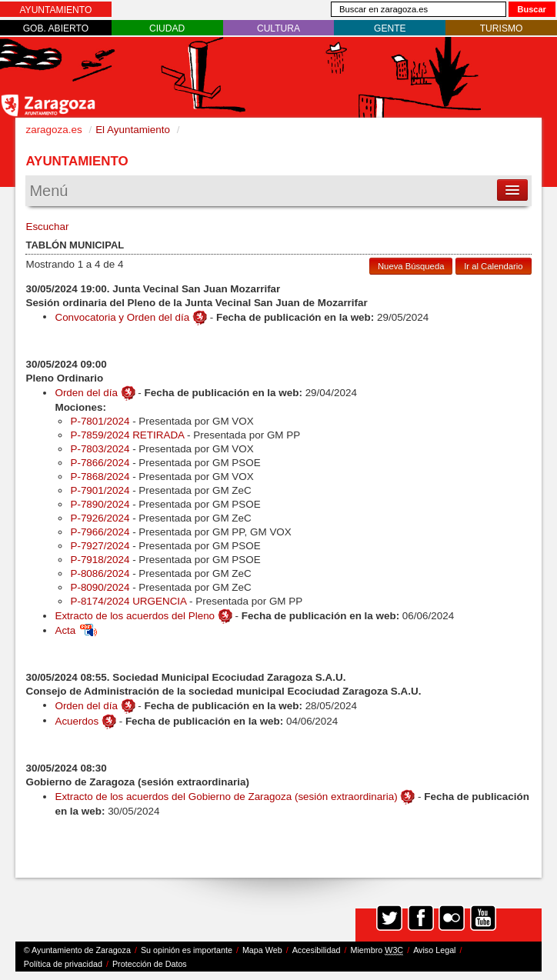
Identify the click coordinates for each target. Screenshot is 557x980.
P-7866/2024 (100, 463)
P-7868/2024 (100, 477)
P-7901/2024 (100, 490)
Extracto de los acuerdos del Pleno (135, 616)
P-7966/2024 (100, 532)
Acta (76, 630)
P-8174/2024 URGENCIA (128, 601)
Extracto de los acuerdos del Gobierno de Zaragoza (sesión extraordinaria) (226, 797)
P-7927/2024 (100, 546)
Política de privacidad (63, 964)
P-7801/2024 (100, 421)
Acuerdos (77, 720)
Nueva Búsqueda (411, 266)
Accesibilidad (317, 950)
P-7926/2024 (100, 518)
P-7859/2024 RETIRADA (127, 435)
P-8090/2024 (100, 587)
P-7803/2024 (100, 449)
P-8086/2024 (100, 573)
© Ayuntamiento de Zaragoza (77, 950)
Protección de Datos (150, 964)
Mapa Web (262, 950)
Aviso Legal (434, 950)
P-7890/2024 (100, 504)
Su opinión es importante (187, 950)
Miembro (377, 950)
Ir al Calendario (493, 266)
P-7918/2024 (100, 560)
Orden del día (86, 393)
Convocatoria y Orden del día (122, 317)
